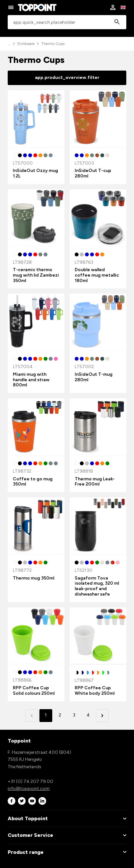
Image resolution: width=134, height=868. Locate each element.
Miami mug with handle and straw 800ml (31, 380)
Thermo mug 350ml (33, 578)
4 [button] (88, 715)
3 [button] (74, 715)
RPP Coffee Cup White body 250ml (95, 691)
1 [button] (46, 715)
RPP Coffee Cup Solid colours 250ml (34, 691)
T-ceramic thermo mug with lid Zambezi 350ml (36, 275)
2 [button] (60, 715)
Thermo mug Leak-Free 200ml (95, 482)
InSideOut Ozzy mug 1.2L (35, 173)
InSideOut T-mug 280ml (94, 377)
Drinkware (26, 44)
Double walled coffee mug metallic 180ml (97, 275)
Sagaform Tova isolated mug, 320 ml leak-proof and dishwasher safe (97, 586)
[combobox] (67, 22)
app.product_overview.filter (67, 77)
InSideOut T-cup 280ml (93, 173)
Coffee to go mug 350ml (33, 482)
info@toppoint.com (29, 789)
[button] (102, 716)
